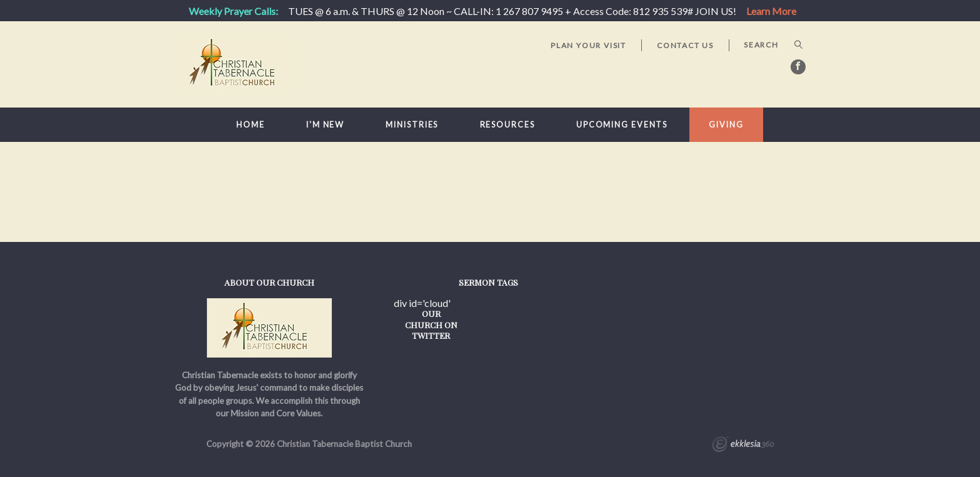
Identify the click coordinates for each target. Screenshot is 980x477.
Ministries (412, 125)
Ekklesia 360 (743, 446)
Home (251, 125)
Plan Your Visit (588, 45)
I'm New (325, 125)
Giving (726, 125)
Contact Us (685, 45)
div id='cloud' (422, 303)
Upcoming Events (622, 125)
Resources (507, 125)
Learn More (771, 11)
